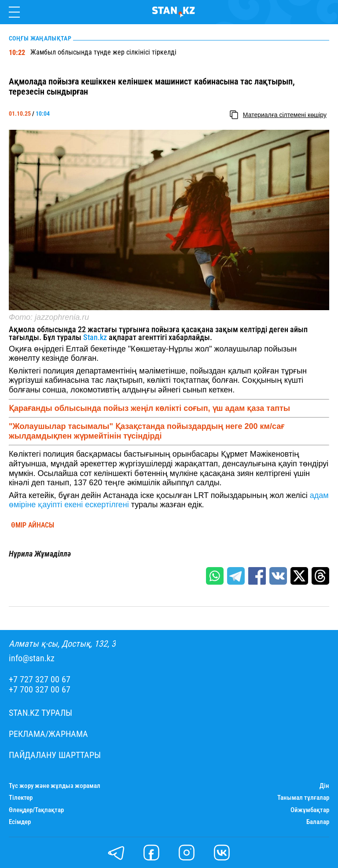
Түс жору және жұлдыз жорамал (55, 786)
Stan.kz (94, 337)
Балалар (318, 822)
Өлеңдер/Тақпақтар (36, 810)
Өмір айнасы (33, 525)
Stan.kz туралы (40, 713)
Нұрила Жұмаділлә (40, 554)
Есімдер (20, 822)
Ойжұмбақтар (310, 810)
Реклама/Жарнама (48, 734)
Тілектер (21, 798)
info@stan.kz (32, 658)
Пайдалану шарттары (55, 755)
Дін (324, 786)
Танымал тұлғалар (303, 798)
